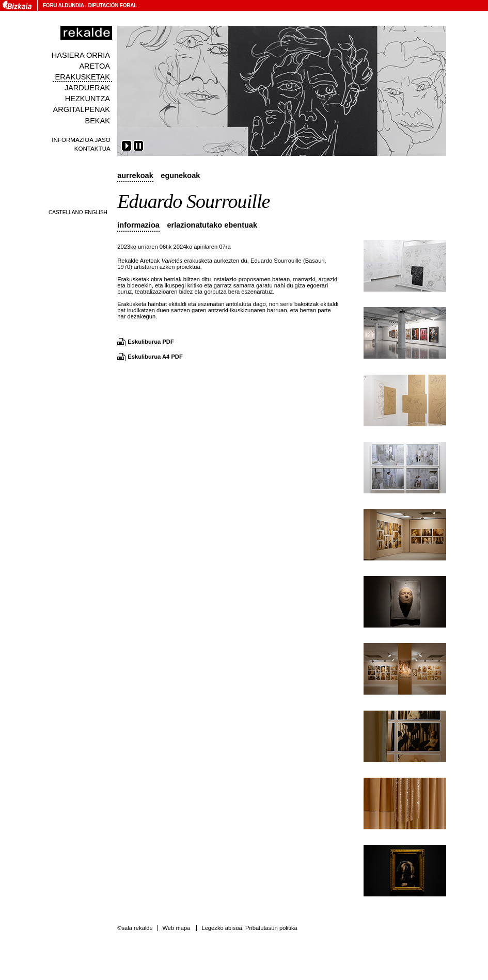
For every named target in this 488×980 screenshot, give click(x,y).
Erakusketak (83, 77)
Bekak (97, 121)
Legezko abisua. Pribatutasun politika (249, 928)
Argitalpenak (82, 109)
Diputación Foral (112, 5)
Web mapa (176, 928)
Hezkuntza (88, 99)
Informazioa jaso (81, 140)
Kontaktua (92, 148)
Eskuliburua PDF (151, 342)
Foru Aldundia (63, 5)
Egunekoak (180, 175)
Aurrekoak (135, 175)
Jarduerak (87, 88)
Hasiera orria (81, 55)
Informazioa (138, 225)
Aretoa (95, 66)
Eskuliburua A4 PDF (155, 357)
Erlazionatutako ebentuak (212, 225)
